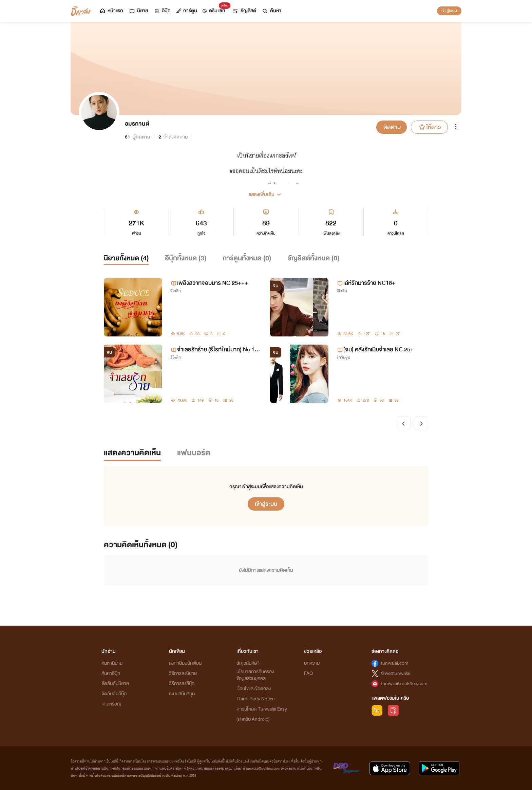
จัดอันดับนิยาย (115, 684)
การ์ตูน (187, 11)
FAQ (308, 673)
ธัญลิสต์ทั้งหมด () (313, 258)
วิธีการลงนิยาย (183, 673)
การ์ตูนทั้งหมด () (247, 258)
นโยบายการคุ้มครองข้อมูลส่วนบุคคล (255, 675)
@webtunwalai (396, 673)
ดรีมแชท (215, 9)
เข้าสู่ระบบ (449, 11)
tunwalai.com (395, 663)
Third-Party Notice (255, 699)
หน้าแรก (111, 11)
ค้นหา (271, 11)
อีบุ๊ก (162, 11)
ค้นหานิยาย (112, 663)
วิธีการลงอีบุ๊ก (182, 684)
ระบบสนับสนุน (182, 694)
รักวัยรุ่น (343, 357)
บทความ (312, 663)
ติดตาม (392, 127)
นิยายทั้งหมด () (126, 258)
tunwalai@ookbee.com (404, 684)
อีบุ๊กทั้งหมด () (186, 258)
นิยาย (138, 11)
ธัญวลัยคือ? (248, 663)
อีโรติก (176, 291)
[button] (266, 192)
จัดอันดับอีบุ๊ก (114, 694)
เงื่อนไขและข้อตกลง (254, 689)
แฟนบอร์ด (194, 453)
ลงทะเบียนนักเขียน (185, 663)
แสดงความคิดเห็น (132, 453)
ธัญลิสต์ (244, 11)
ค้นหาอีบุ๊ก (111, 673)
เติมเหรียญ (111, 704)
